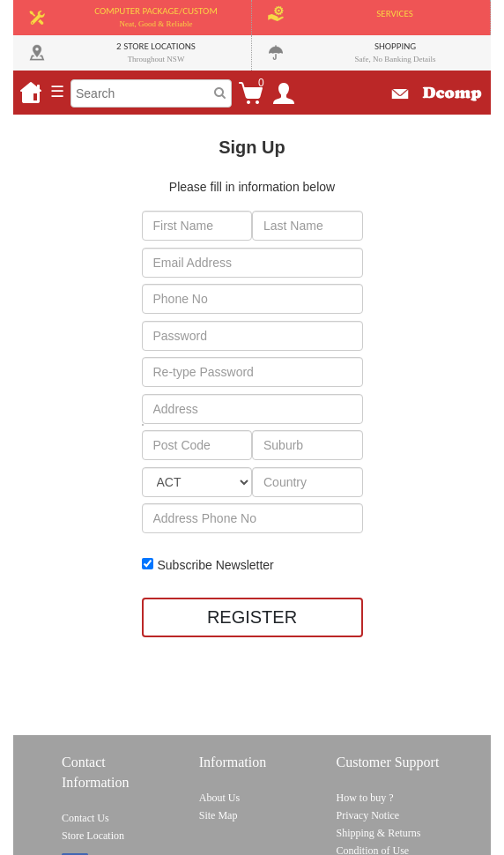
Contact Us (85, 818)
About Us (219, 798)
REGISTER (252, 617)
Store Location (93, 836)
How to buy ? (365, 798)
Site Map (219, 815)
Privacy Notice (368, 815)
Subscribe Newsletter (216, 565)
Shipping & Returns (379, 833)
